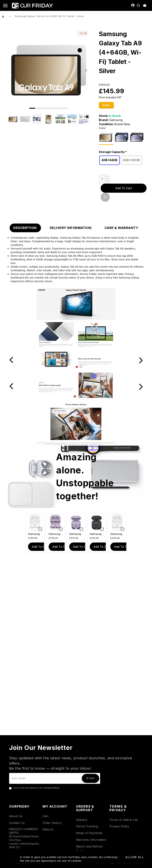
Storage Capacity (112, 152)
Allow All (135, 857)
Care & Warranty (121, 228)
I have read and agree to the (34, 788)
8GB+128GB (131, 160)
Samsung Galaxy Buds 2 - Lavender (56, 534)
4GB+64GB (109, 160)
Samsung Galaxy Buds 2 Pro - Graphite (97, 534)
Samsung (116, 120)
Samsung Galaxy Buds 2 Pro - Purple (77, 534)
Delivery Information (71, 228)
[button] (86, 70)
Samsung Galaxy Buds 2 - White (36, 534)
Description (25, 228)
